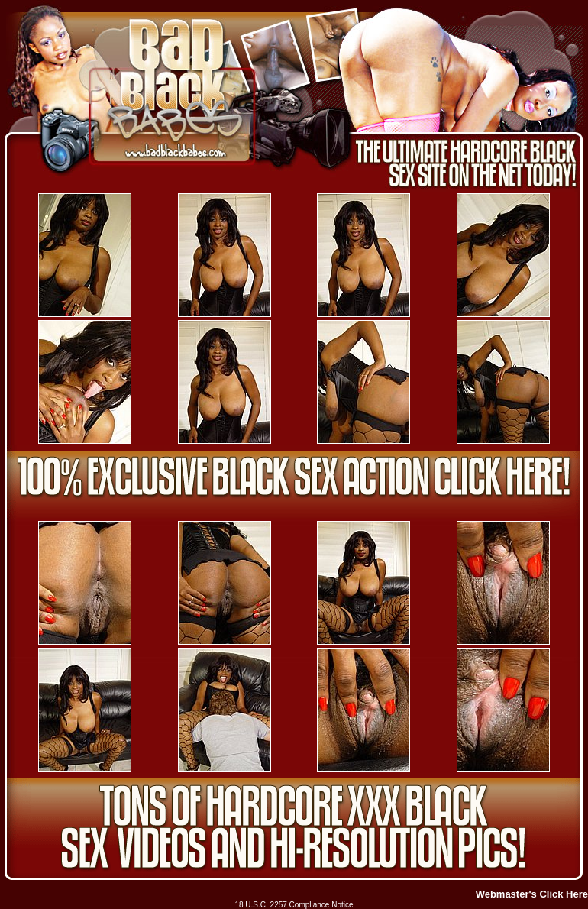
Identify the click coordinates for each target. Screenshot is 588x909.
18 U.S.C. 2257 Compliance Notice (294, 905)
